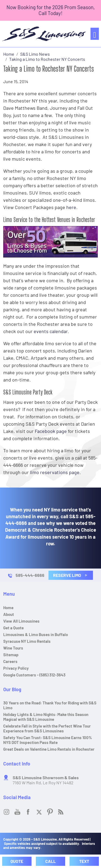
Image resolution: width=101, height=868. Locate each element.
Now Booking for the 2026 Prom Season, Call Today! (51, 10)
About (9, 614)
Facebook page (51, 431)
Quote (17, 861)
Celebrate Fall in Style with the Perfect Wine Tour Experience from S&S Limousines (47, 728)
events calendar (51, 331)
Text (84, 861)
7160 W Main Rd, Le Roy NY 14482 (46, 780)
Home (8, 608)
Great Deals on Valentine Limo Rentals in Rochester (49, 749)
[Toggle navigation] (95, 34)
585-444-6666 (30, 575)
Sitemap (11, 655)
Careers (10, 661)
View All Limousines (21, 621)
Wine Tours (13, 648)
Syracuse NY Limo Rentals (27, 641)
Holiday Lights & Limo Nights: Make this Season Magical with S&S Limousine (46, 717)
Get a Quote (13, 628)
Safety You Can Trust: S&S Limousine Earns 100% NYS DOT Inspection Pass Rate (48, 740)
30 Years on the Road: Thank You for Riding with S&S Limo (50, 705)
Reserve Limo (70, 575)
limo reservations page (55, 472)
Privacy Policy (16, 668)
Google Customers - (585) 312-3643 (34, 675)
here (71, 207)
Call (50, 861)
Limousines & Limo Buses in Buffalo (36, 634)
